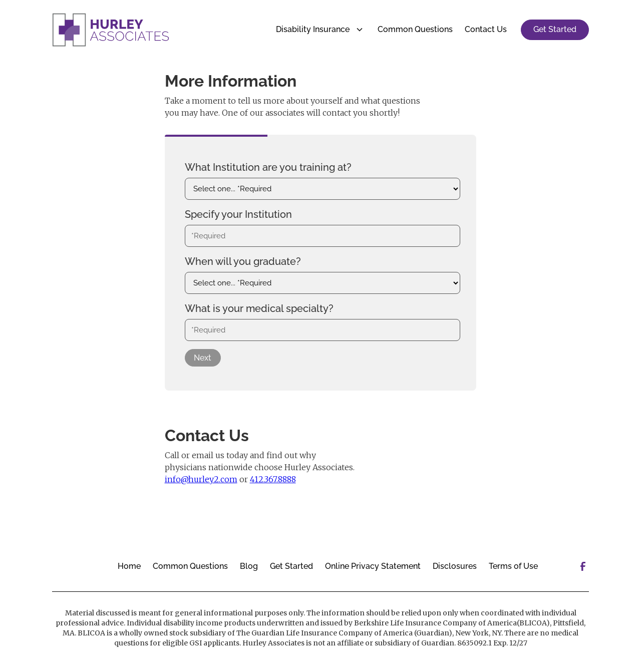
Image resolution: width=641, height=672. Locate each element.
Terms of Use (513, 566)
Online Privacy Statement (373, 566)
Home (129, 566)
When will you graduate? (243, 261)
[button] (317, 30)
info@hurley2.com (201, 479)
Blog (249, 566)
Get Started (555, 29)
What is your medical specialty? (259, 308)
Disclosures (455, 566)
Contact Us (486, 29)
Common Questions (415, 29)
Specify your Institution (238, 214)
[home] (111, 30)
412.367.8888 (273, 479)
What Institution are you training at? (268, 167)
